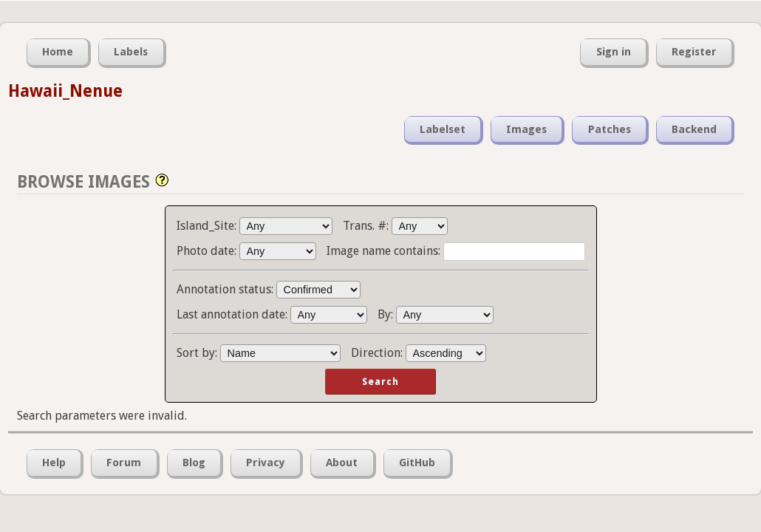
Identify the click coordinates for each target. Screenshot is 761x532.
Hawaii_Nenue (65, 91)
